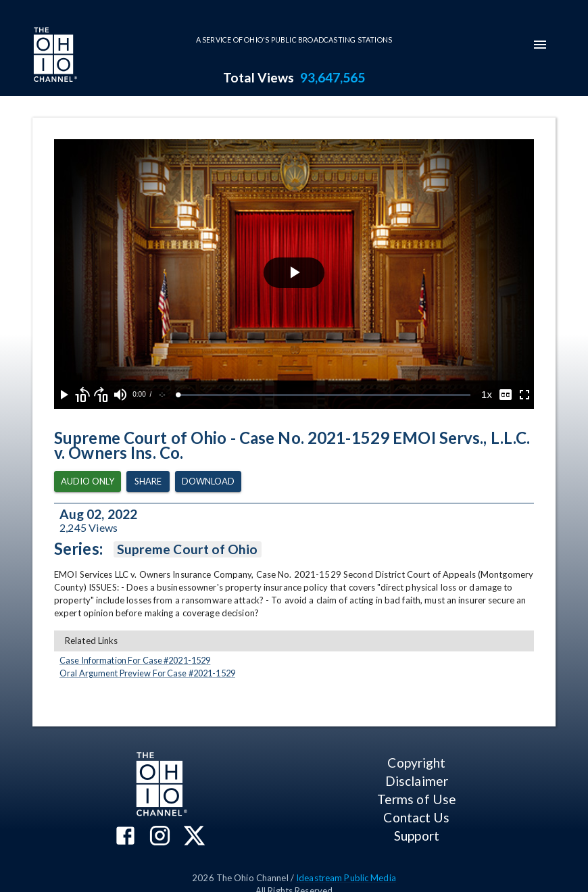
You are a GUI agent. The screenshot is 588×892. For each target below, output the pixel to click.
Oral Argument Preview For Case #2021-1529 (147, 673)
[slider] (324, 395)
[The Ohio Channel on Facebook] (125, 837)
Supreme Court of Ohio (188, 549)
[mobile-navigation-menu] (540, 45)
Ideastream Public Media (346, 878)
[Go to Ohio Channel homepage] (54, 56)
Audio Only (88, 481)
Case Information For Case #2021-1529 (135, 660)
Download (208, 481)
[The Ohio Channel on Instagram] (160, 837)
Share (148, 481)
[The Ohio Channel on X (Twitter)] (194, 837)
